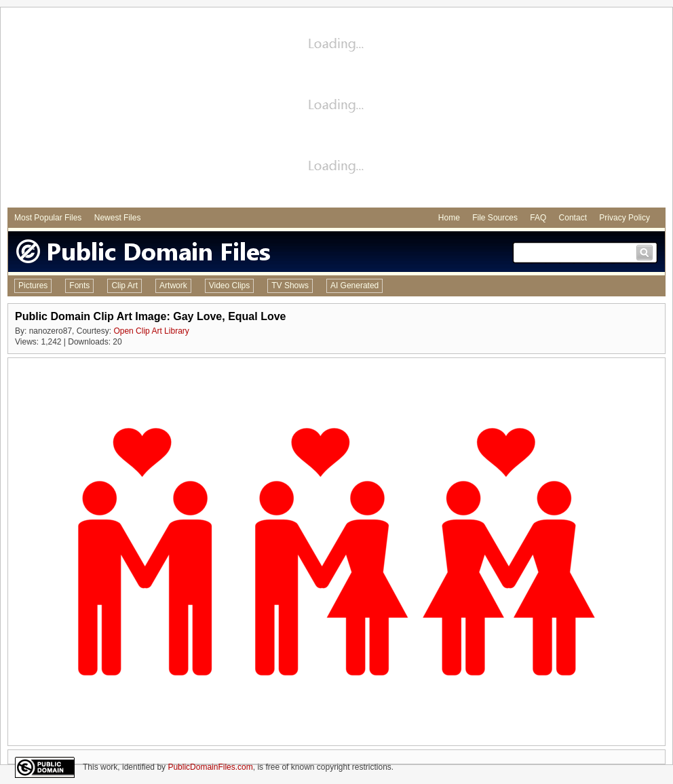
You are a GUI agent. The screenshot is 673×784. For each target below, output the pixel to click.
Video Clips (229, 286)
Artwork (173, 286)
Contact (573, 218)
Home (449, 218)
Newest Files (118, 218)
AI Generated (354, 286)
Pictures (33, 286)
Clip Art (124, 286)
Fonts (79, 286)
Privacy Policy (624, 218)
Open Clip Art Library (151, 331)
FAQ (538, 218)
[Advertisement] (336, 109)
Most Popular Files (48, 218)
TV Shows (290, 286)
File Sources (495, 218)
